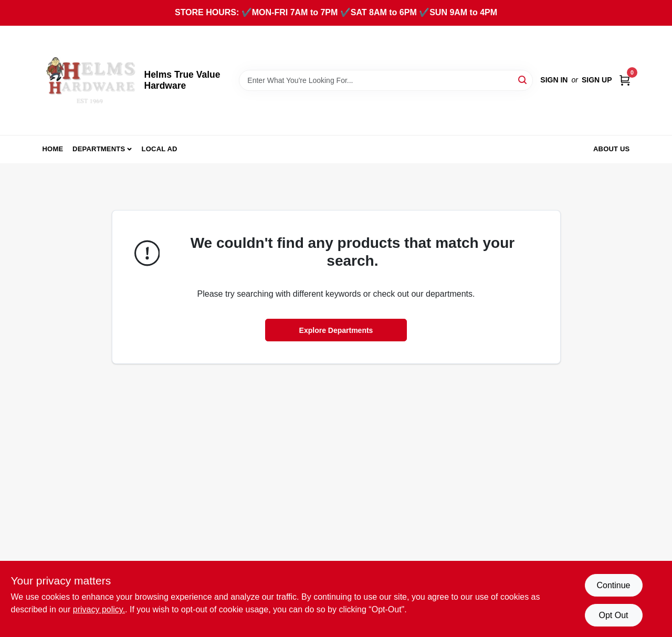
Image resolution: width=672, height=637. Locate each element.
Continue (613, 585)
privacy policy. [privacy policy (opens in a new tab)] (99, 609)
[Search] (523, 80)
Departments (99, 149)
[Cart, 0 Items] (625, 80)
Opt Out (613, 615)
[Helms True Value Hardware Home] (90, 80)
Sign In (554, 80)
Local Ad (160, 149)
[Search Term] (386, 80)
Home (53, 149)
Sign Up (597, 80)
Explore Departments (336, 330)
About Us (612, 149)
